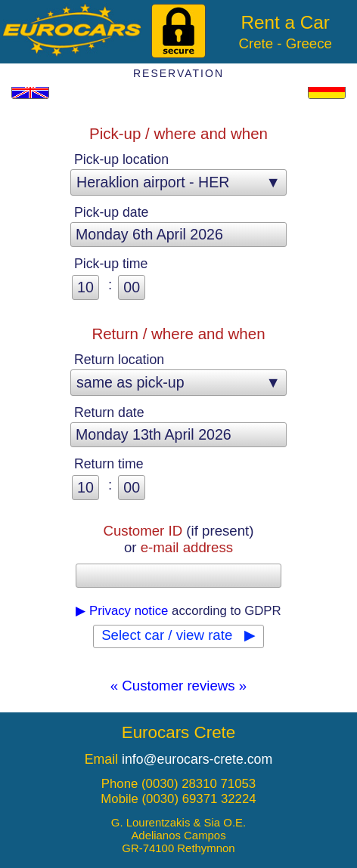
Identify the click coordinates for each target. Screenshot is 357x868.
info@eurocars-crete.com (197, 759)
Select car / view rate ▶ (178, 635)
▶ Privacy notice (122, 611)
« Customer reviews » (178, 686)
